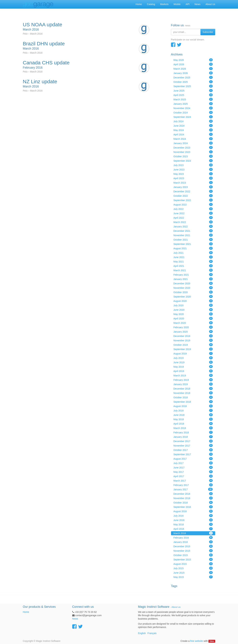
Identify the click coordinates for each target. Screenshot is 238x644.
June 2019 (193, 362)
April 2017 (193, 476)
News (75, 619)
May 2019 (193, 367)
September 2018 (193, 402)
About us (176, 607)
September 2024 (193, 117)
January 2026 (193, 73)
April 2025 (193, 95)
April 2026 (193, 64)
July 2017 (193, 463)
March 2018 (193, 428)
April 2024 (193, 134)
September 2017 (193, 454)
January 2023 (193, 187)
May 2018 (193, 419)
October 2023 (193, 156)
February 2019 (193, 380)
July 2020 (193, 305)
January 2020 (193, 332)
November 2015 (193, 551)
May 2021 (193, 261)
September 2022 (193, 200)
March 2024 (193, 139)
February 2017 (193, 485)
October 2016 (193, 502)
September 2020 (193, 296)
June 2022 (193, 213)
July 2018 (193, 410)
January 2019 (193, 384)
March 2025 (193, 99)
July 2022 (193, 209)
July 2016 (193, 516)
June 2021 (193, 257)
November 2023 (193, 152)
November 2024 (193, 108)
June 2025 (193, 91)
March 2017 (193, 481)
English (142, 633)
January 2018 (193, 437)
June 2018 (193, 415)
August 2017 (193, 459)
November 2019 (193, 340)
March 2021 (193, 270)
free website (197, 641)
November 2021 (193, 235)
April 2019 (193, 371)
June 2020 (193, 310)
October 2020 (193, 292)
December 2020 (193, 283)
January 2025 (193, 104)
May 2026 (193, 60)
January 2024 (193, 143)
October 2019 (193, 345)
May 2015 (193, 577)
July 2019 (193, 358)
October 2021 (193, 239)
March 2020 (193, 323)
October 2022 (193, 196)
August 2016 (193, 511)
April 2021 (193, 266)
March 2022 (193, 222)
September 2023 (193, 161)
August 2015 (193, 564)
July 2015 (193, 568)
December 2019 (193, 336)
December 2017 (193, 441)
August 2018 (193, 406)
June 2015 (193, 573)
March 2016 (193, 533)
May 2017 (193, 472)
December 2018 (193, 388)
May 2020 (193, 314)
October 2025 (193, 82)
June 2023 (193, 169)
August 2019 (193, 353)
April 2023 (193, 178)
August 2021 (193, 248)
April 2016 (193, 529)
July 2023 (193, 165)
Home (26, 612)
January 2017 (193, 489)
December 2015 (193, 546)
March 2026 (193, 69)
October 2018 (193, 397)
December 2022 (193, 191)
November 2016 (193, 498)
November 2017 (193, 445)
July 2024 (193, 121)
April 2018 (193, 424)
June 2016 (193, 520)
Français (152, 633)
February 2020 (193, 327)
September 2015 (193, 559)
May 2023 (193, 174)
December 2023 (193, 147)
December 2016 (193, 494)
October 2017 (193, 450)
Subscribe (208, 32)
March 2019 (193, 375)
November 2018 (193, 393)
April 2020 (193, 318)
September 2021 (193, 244)
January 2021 (193, 279)
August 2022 (193, 204)
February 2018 (193, 432)
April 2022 (193, 218)
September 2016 (193, 507)
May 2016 (193, 524)
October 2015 (193, 555)
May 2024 (193, 130)
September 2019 (193, 349)
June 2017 (193, 467)
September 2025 (193, 86)
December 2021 (193, 231)
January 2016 (193, 542)
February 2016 (193, 537)
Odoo (212, 641)
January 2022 (193, 226)
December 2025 (193, 77)
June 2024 (193, 126)
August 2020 (193, 301)
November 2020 (193, 288)
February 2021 (193, 275)
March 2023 (193, 183)
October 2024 (193, 112)
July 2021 (193, 253)
